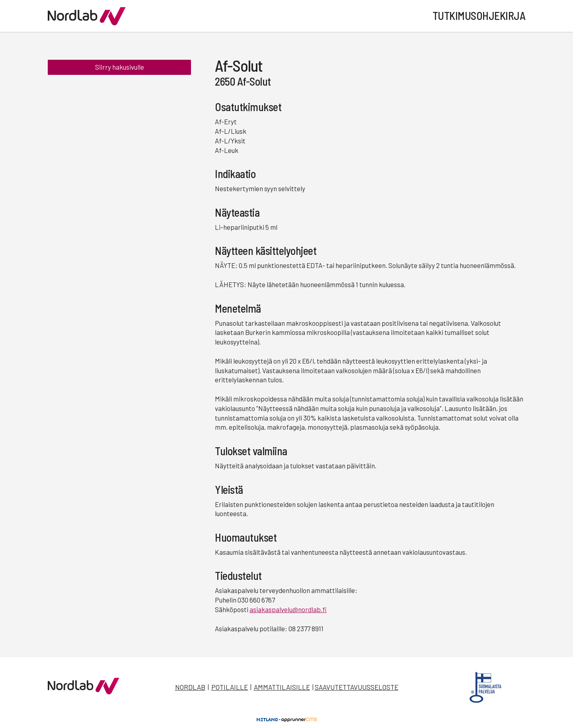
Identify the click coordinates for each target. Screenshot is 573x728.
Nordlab (190, 687)
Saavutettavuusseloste (357, 687)
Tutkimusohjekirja (479, 16)
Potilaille (230, 687)
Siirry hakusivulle (120, 67)
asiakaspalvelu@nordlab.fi (288, 609)
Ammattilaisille (282, 687)
